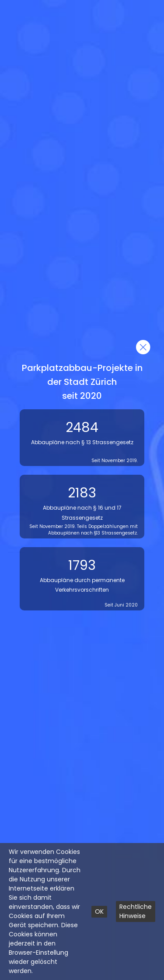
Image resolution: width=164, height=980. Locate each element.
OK (99, 911)
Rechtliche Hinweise (136, 911)
